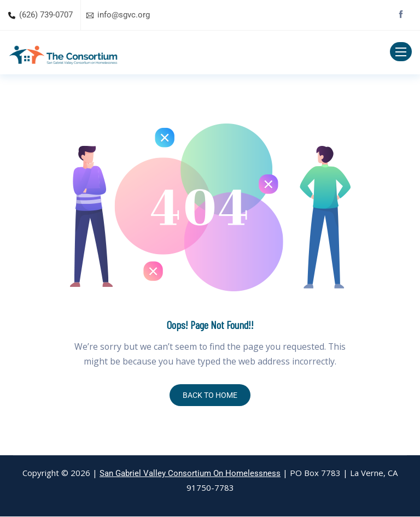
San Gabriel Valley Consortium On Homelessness (190, 474)
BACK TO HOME (210, 396)
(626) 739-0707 (46, 15)
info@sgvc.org (124, 15)
